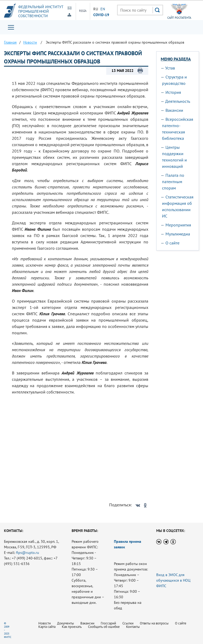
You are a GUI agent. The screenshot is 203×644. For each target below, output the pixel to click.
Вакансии (174, 110)
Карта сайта (47, 627)
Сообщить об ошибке (104, 627)
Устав (170, 68)
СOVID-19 (101, 15)
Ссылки (128, 623)
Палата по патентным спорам (173, 182)
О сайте (172, 243)
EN (103, 9)
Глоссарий (108, 623)
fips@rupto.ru (28, 553)
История (173, 92)
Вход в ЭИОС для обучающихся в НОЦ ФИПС (173, 580)
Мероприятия (178, 225)
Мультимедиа (178, 234)
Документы (66, 623)
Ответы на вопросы (154, 623)
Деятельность (178, 101)
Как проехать (72, 627)
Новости (45, 623)
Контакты (133, 627)
